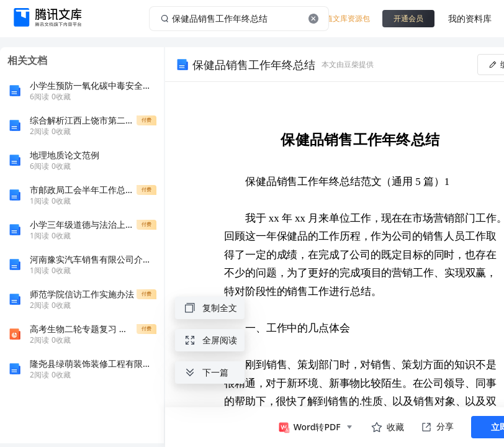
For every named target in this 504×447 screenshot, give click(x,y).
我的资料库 (470, 18)
